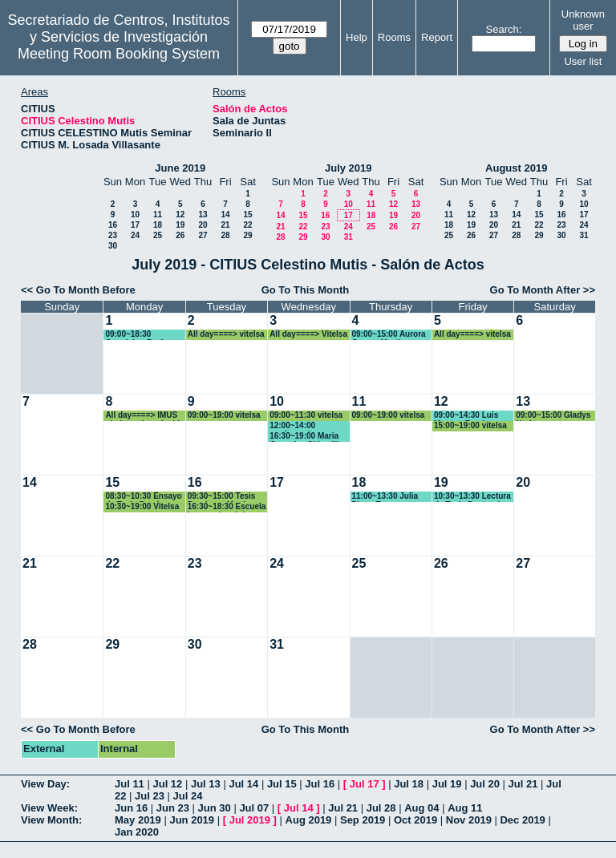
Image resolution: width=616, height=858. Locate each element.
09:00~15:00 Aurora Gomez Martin (389, 335)
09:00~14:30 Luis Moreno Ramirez (466, 416)
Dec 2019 (522, 820)
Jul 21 (523, 784)
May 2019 (138, 820)
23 (113, 235)
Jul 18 (409, 784)
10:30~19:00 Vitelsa (142, 506)
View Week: (49, 808)
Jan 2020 (137, 832)
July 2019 (349, 168)
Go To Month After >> (543, 290)
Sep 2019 (363, 820)
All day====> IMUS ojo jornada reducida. (146, 416)
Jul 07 (254, 808)
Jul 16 (320, 784)
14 (225, 214)
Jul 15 (282, 784)
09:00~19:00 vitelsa (224, 415)
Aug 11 (465, 808)
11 (158, 214)
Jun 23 (173, 808)
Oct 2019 (415, 820)
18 (158, 225)
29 (247, 235)
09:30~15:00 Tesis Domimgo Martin (222, 497)
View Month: (51, 820)
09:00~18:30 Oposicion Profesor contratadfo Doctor (142, 335)
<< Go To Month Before (78, 290)
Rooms (394, 37)
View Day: (45, 784)
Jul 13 (206, 784)
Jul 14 (243, 784)
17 (135, 225)
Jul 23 (150, 796)
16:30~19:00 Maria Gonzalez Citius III (304, 437)
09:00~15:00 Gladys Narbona (553, 416)
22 (247, 225)
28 (225, 235)
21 (225, 225)
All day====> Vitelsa (308, 334)
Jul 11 (130, 784)
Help (357, 37)
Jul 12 (167, 784)
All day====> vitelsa (226, 334)
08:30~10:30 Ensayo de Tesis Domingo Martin (143, 497)
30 (113, 246)
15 (247, 214)
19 (180, 225)
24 (135, 235)
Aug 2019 (309, 820)
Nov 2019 (469, 820)
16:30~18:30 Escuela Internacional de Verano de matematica (227, 507)
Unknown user (583, 20)
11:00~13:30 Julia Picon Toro (385, 497)
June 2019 (180, 168)
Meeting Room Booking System (119, 54)
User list (583, 61)
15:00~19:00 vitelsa (470, 425)
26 (180, 235)
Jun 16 (131, 808)
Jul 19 (447, 784)
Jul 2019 (250, 820)
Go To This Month (306, 290)
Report (437, 37)
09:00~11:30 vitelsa (306, 415)
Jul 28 (381, 808)
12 (180, 214)
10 (135, 214)
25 (158, 235)
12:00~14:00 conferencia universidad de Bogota (298, 426)
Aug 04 (421, 808)
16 (113, 225)
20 (203, 225)
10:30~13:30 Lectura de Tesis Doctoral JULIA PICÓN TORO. (473, 497)
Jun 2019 (192, 820)
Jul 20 (485, 784)
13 (203, 214)
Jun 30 (215, 808)
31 (349, 237)
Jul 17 (365, 784)
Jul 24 (188, 796)
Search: (504, 29)
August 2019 (516, 168)
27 (203, 235)
